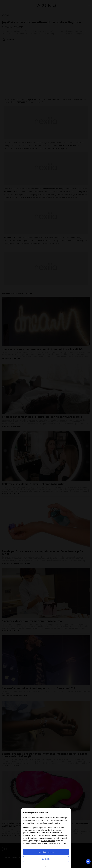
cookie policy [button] (54, 823)
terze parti (60, 828)
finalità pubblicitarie (48, 841)
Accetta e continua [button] (46, 852)
